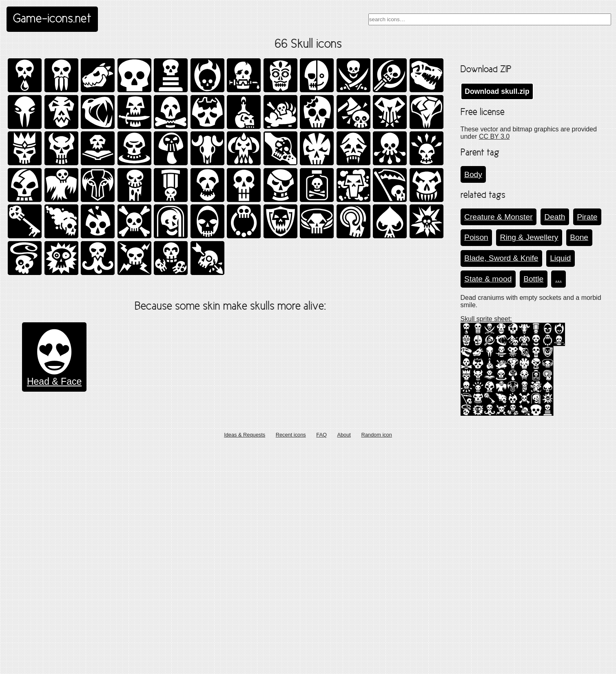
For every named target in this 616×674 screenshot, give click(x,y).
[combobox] (490, 19)
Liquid (560, 258)
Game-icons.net (52, 19)
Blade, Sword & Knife (501, 258)
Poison (476, 237)
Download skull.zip (497, 91)
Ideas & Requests (245, 663)
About (344, 663)
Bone (579, 237)
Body (473, 174)
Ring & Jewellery (529, 237)
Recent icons (291, 663)
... (558, 279)
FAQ (321, 663)
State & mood (488, 279)
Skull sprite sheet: (486, 319)
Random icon (376, 663)
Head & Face (54, 602)
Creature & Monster (498, 217)
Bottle (533, 279)
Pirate (587, 217)
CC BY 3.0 (494, 136)
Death (555, 217)
